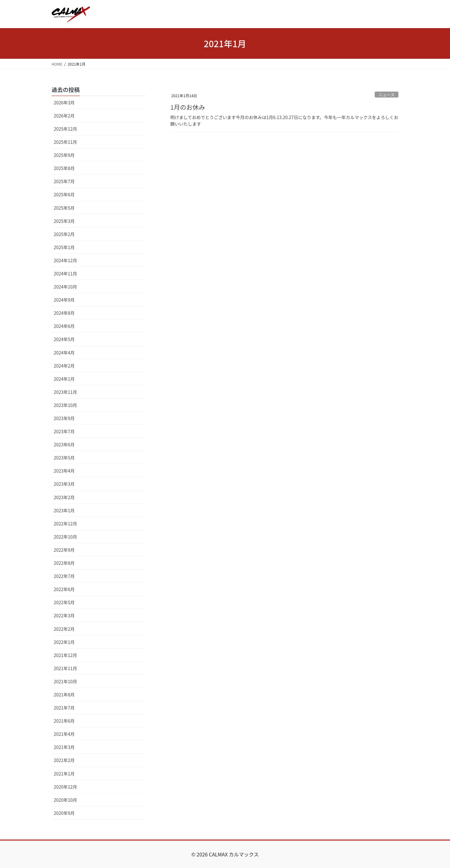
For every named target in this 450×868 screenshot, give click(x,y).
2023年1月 (64, 510)
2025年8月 (64, 168)
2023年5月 (64, 458)
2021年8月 (64, 695)
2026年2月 (64, 116)
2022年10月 (65, 537)
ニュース (387, 95)
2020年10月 (65, 800)
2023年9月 (64, 418)
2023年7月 (64, 431)
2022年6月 (64, 589)
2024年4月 (64, 353)
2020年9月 (64, 813)
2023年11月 (65, 392)
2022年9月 (64, 550)
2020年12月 (65, 787)
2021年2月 (64, 760)
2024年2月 (64, 366)
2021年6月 (64, 721)
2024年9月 (64, 300)
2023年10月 (65, 405)
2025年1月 (64, 247)
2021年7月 (64, 708)
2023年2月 (64, 497)
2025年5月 (64, 208)
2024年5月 (64, 339)
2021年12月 (65, 655)
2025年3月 (64, 221)
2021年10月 (65, 681)
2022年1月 (64, 642)
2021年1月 (64, 774)
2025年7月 (64, 181)
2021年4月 (64, 734)
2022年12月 (65, 524)
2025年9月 (64, 155)
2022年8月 (64, 563)
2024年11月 (65, 273)
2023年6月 (64, 444)
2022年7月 (64, 576)
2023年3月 (64, 484)
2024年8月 (64, 313)
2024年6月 (64, 326)
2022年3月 (64, 615)
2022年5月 (64, 602)
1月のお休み (188, 107)
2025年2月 (64, 234)
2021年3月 (64, 747)
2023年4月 (64, 471)
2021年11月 (65, 668)
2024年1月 (64, 379)
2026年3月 (64, 103)
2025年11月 (65, 142)
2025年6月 (64, 194)
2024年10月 (65, 287)
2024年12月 (65, 260)
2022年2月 (64, 629)
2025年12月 (65, 129)
